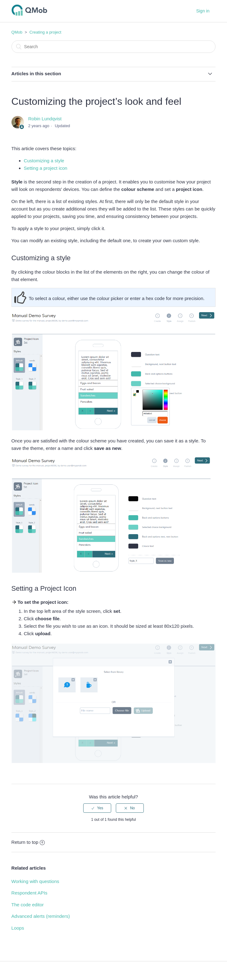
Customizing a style (44, 161)
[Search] (114, 47)
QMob (17, 32)
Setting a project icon (46, 168)
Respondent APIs (30, 893)
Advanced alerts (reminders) (41, 916)
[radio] (97, 808)
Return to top (28, 842)
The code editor (28, 905)
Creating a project (45, 32)
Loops (18, 928)
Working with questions (35, 881)
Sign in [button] (203, 11)
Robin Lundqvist (45, 119)
